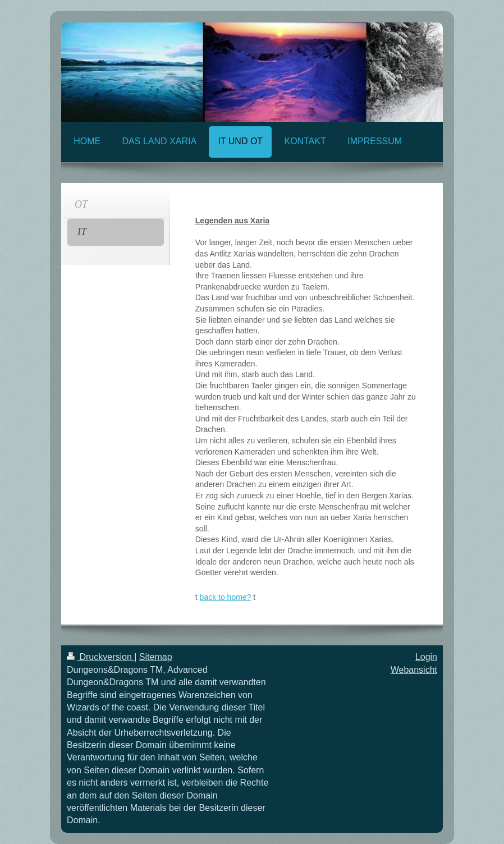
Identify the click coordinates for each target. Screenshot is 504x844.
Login (426, 657)
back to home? (226, 597)
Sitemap (156, 657)
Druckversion (100, 657)
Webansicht (414, 670)
